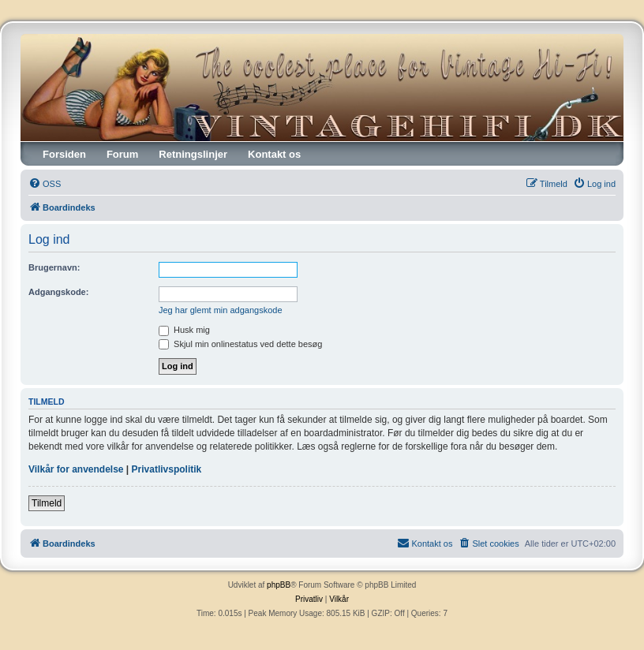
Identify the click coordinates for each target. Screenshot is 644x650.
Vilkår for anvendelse (76, 469)
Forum (122, 154)
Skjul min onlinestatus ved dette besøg (240, 344)
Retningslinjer (193, 154)
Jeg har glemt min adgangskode (221, 310)
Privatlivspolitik (167, 469)
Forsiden (64, 154)
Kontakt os (274, 154)
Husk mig (184, 330)
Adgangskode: (58, 292)
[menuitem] (45, 184)
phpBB (279, 585)
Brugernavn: (54, 267)
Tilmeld (47, 503)
